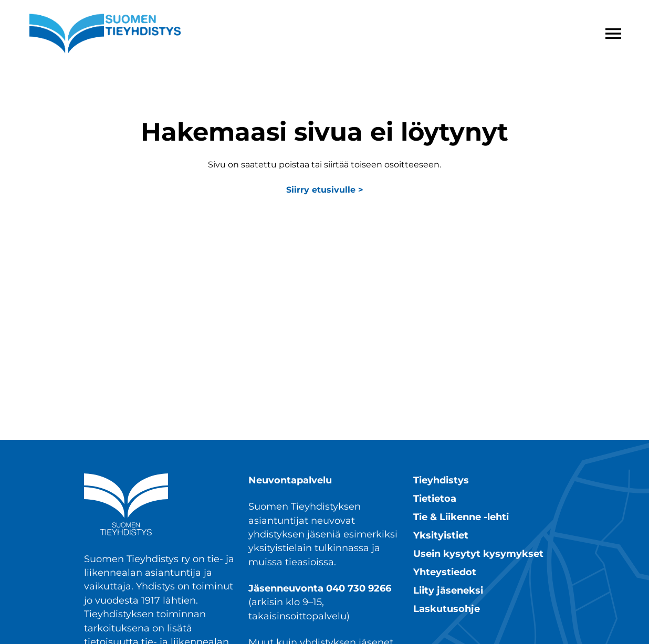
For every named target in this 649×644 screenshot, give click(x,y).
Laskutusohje (447, 609)
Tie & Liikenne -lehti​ (461, 517)
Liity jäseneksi (448, 590)
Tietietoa (435, 498)
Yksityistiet (441, 535)
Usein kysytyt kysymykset (478, 553)
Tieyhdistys (441, 480)
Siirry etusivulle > (325, 190)
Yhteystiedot (445, 572)
